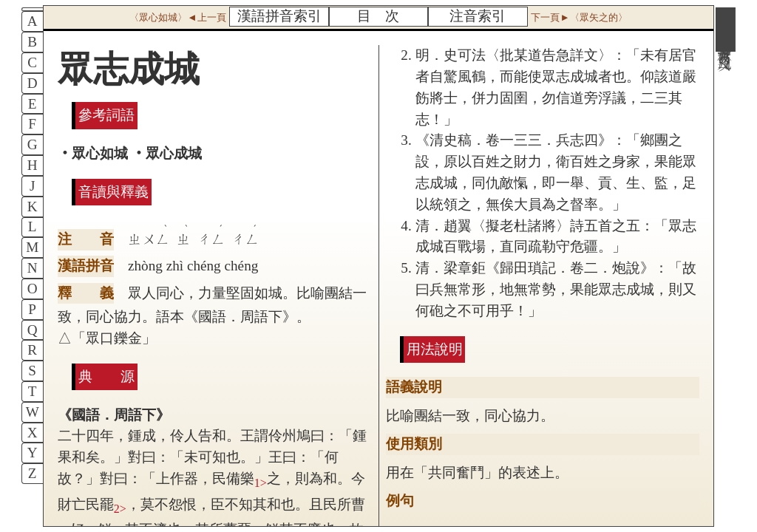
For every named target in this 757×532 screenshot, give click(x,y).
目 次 (378, 16)
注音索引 (478, 16)
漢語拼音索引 (279, 16)
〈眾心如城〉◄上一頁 (177, 17)
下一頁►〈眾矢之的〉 (579, 17)
